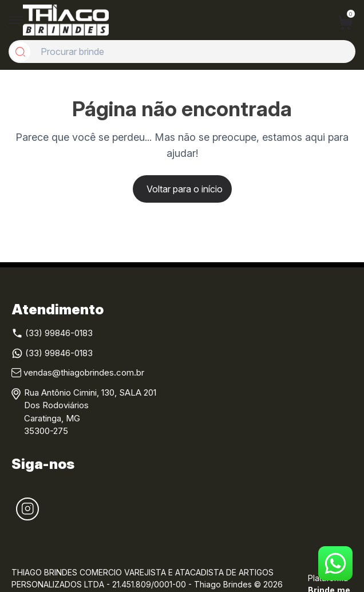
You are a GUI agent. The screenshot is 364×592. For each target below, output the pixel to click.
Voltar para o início (185, 189)
